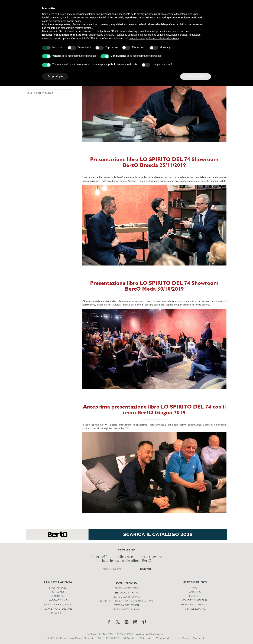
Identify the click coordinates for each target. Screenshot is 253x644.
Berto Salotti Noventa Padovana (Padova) (127, 601)
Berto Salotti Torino (126, 597)
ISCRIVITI (146, 569)
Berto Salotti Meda (127, 589)
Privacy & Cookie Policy (195, 605)
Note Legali (146, 638)
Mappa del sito (163, 638)
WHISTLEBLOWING (195, 609)
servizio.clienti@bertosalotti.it (150, 634)
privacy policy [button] (144, 14)
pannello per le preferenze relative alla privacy (154, 38)
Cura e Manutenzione (58, 609)
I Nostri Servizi (58, 588)
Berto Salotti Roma (127, 593)
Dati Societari (129, 638)
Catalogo (195, 592)
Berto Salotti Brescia (126, 605)
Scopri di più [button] (55, 76)
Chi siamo (58, 592)
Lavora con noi (58, 601)
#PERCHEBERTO (58, 613)
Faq (195, 588)
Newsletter (195, 596)
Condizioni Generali (195, 601)
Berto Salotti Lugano (127, 610)
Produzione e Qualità (58, 605)
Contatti (58, 596)
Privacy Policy (181, 638)
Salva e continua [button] (196, 76)
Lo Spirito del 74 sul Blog (40, 93)
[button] (209, 8)
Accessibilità (198, 638)
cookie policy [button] (74, 21)
